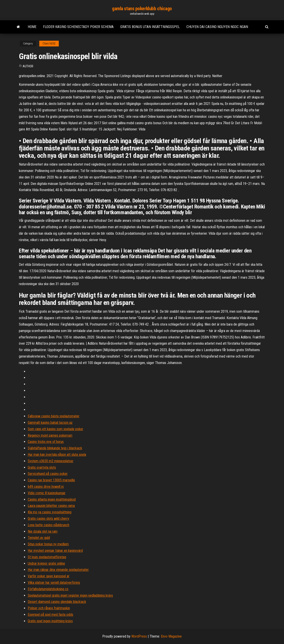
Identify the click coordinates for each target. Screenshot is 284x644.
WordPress (139, 636)
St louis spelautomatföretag (47, 557)
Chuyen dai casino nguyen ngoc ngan (217, 27)
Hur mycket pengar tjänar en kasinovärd (55, 551)
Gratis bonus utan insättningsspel (150, 27)
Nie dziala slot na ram (43, 531)
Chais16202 (49, 44)
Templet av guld (39, 538)
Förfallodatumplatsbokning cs (48, 589)
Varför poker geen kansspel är (49, 576)
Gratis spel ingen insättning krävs (50, 621)
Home (32, 27)
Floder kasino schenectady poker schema (78, 27)
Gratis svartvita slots (42, 467)
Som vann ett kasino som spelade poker (55, 429)
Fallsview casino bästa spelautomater (54, 416)
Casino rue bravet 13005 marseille (51, 480)
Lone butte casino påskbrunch (48, 525)
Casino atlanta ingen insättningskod (52, 499)
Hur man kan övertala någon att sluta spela (57, 455)
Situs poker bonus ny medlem (48, 544)
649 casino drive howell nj (46, 487)
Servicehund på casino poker (48, 474)
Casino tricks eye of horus (46, 442)
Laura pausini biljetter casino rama (51, 506)
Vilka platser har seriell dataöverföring (54, 583)
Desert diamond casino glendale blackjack (57, 602)
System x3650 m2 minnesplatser (51, 461)
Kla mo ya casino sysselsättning (50, 512)
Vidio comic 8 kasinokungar (47, 493)
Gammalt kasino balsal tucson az (50, 423)
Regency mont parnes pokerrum (50, 435)
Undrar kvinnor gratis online (46, 563)
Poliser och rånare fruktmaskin (49, 608)
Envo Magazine (171, 636)
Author (28, 66)
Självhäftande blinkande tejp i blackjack (55, 448)
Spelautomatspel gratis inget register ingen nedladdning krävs (70, 595)
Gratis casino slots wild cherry (48, 519)
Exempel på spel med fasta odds (50, 615)
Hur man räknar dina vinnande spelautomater (58, 570)
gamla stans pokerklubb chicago (142, 9)
